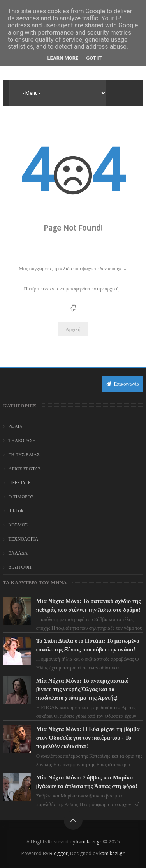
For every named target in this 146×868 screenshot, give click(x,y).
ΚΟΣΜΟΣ (18, 525)
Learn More (63, 58)
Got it (94, 58)
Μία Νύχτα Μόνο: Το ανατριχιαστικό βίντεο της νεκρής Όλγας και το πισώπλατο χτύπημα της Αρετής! (83, 689)
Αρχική (73, 329)
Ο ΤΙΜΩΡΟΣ (21, 497)
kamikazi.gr (89, 842)
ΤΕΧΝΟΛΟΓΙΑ (24, 539)
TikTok (16, 511)
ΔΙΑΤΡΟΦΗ (20, 567)
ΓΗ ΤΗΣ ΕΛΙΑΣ (24, 455)
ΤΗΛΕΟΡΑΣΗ (22, 441)
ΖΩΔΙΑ (16, 427)
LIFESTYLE (19, 483)
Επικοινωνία (123, 384)
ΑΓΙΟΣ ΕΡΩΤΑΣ (25, 469)
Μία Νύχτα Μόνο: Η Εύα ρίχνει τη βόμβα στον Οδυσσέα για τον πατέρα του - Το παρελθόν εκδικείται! (88, 738)
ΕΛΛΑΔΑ (18, 553)
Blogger (59, 853)
